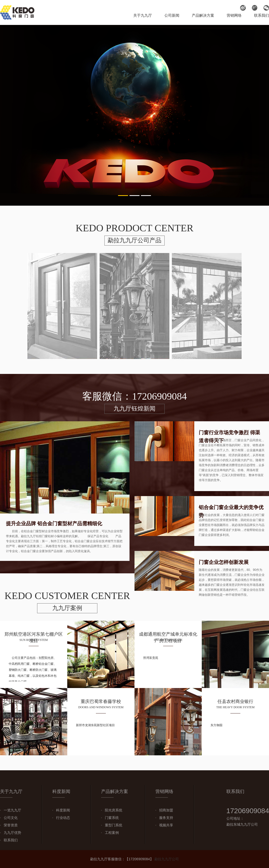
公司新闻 (172, 15)
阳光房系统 (114, 810)
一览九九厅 (12, 810)
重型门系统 (114, 825)
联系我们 (262, 15)
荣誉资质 (11, 825)
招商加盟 (166, 810)
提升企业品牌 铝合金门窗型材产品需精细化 (54, 523)
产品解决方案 (203, 15)
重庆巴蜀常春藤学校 (101, 701)
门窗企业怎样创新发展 (224, 562)
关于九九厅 (143, 15)
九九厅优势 (12, 833)
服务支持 (166, 818)
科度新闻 (63, 810)
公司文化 (11, 818)
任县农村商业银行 (235, 701)
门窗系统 (112, 818)
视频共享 (166, 825)
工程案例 (112, 833)
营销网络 (234, 15)
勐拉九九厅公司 (167, 859)
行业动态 (63, 818)
